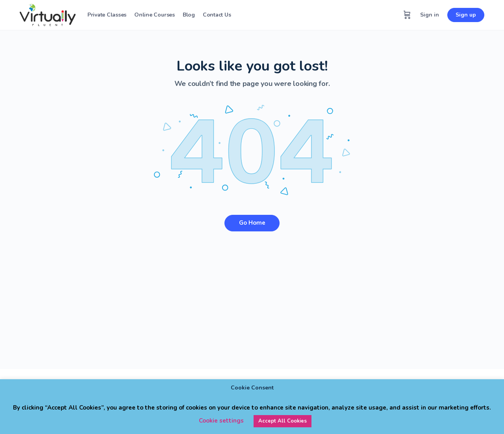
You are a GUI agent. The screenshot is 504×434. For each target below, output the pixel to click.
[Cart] (407, 15)
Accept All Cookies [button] (283, 421)
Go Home (252, 223)
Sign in (430, 15)
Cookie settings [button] (221, 421)
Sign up (466, 15)
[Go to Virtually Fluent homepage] (48, 14)
